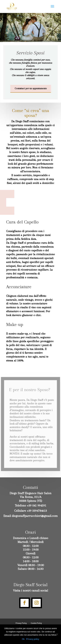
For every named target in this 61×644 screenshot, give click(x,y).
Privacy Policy (21, 623)
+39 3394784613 (37, 511)
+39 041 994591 (37, 506)
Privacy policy (33, 639)
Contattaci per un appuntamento (31, 88)
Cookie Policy (36, 623)
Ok (23, 639)
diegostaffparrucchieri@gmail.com (35, 516)
